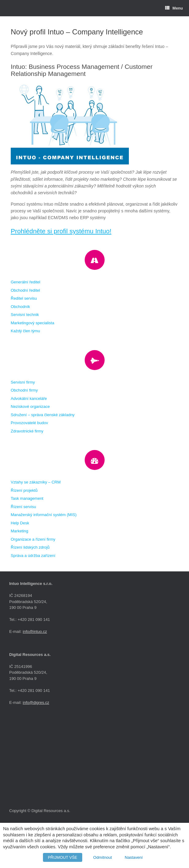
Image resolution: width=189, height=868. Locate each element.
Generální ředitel (25, 282)
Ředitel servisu (24, 298)
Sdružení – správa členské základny (43, 415)
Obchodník (20, 307)
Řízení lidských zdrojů (30, 547)
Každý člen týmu (25, 331)
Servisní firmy (23, 382)
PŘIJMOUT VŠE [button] (63, 857)
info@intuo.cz (35, 631)
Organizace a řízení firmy (33, 539)
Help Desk (20, 523)
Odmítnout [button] (103, 857)
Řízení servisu (23, 507)
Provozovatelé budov (29, 423)
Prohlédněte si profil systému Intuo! (61, 231)
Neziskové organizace (30, 406)
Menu (174, 8)
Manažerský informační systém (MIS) (44, 515)
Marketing (19, 531)
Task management (27, 498)
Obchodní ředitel (25, 290)
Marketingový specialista (33, 323)
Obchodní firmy (24, 390)
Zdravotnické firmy (27, 431)
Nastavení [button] (134, 857)
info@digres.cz (36, 702)
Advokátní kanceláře (29, 398)
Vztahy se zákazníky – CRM (36, 482)
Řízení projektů (24, 490)
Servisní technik (25, 315)
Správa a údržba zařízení (33, 556)
